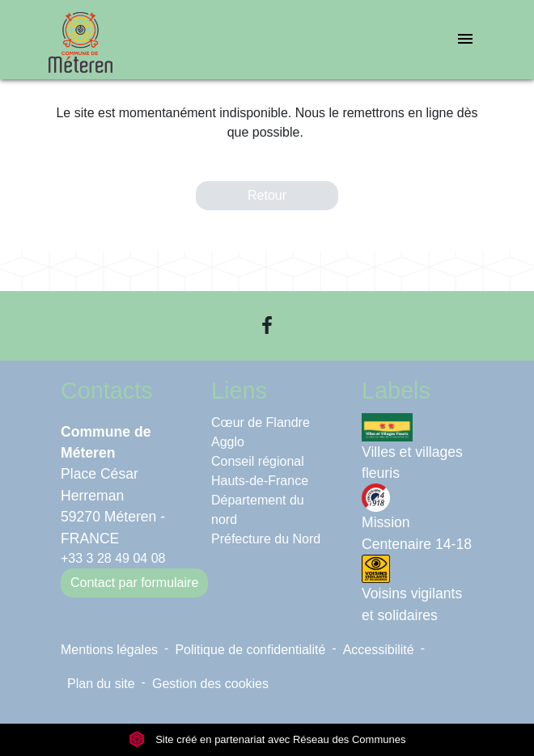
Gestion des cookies (210, 684)
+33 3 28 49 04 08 (113, 558)
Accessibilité (379, 650)
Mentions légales (109, 650)
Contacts (107, 391)
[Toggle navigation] (465, 40)
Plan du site (101, 684)
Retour (267, 195)
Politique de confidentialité (250, 650)
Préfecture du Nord (266, 539)
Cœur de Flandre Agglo (261, 432)
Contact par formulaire (134, 583)
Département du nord (258, 510)
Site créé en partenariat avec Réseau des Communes (267, 739)
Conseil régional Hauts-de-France (260, 471)
